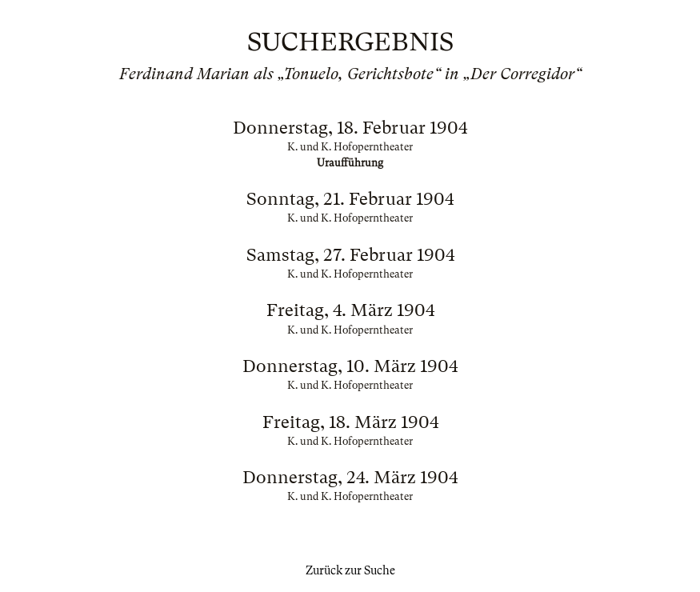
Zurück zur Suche (350, 570)
